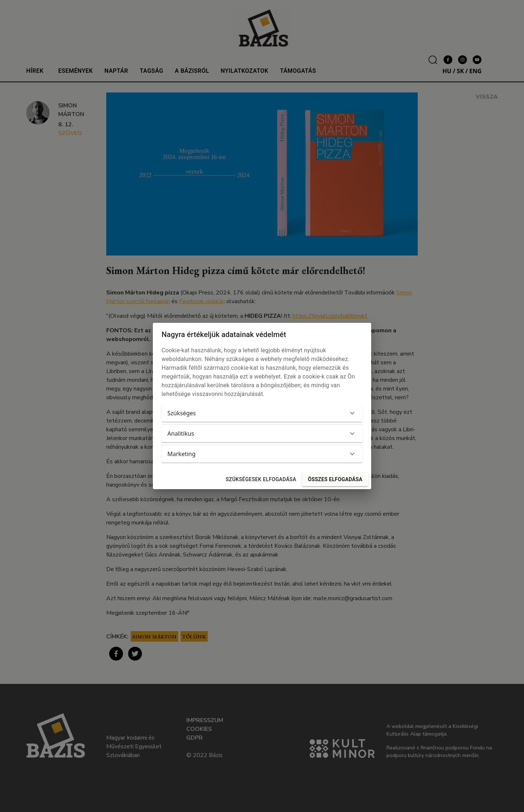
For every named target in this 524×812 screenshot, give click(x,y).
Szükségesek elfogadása (261, 480)
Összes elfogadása (335, 480)
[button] (262, 413)
